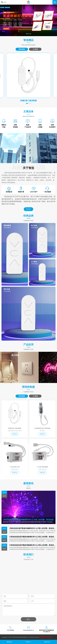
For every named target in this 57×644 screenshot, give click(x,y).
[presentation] (5, 21)
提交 (28, 619)
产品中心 (28, 642)
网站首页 (9, 642)
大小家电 (35, 49)
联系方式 (47, 642)
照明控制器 (22, 49)
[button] (27, 34)
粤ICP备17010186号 (46, 637)
